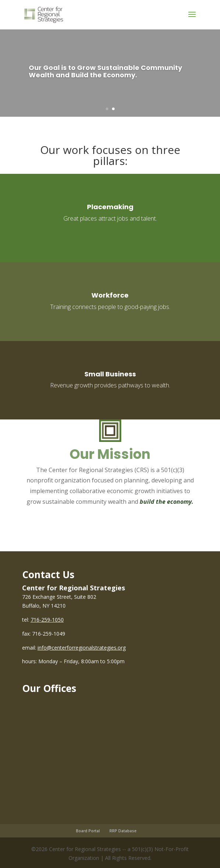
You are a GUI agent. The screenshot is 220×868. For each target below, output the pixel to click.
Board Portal (88, 831)
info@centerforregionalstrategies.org (82, 648)
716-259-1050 (47, 620)
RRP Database (123, 831)
